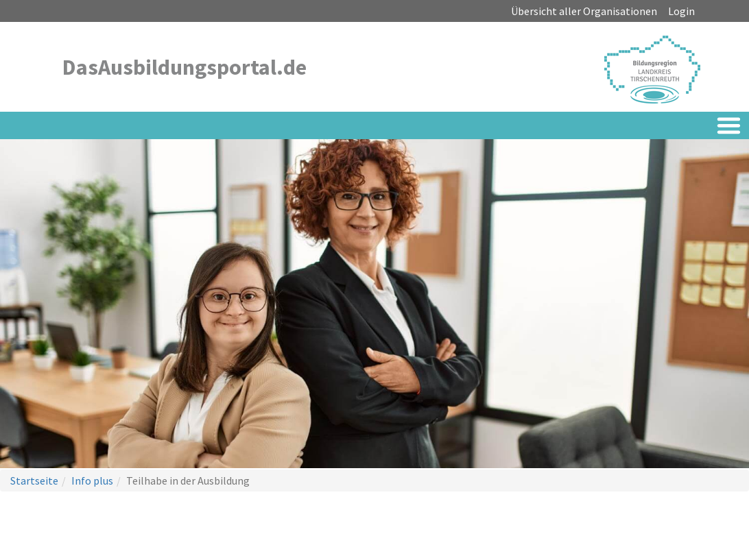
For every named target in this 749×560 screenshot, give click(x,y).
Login (681, 11)
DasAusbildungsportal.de (185, 67)
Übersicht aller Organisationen (584, 11)
